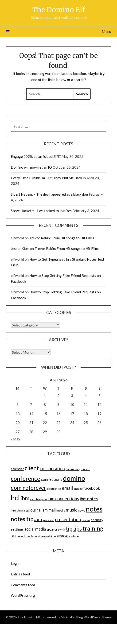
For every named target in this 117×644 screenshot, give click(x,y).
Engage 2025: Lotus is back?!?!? (36, 156)
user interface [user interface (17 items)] (27, 536)
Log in (16, 563)
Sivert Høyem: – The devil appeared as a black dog (49, 194)
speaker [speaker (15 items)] (52, 530)
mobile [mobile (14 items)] (61, 510)
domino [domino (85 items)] (74, 478)
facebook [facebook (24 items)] (92, 488)
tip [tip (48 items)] (69, 528)
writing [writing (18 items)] (62, 536)
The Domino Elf (59, 10)
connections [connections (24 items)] (52, 479)
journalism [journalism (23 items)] (39, 510)
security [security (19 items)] (97, 520)
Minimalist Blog (72, 617)
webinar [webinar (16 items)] (51, 536)
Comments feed (23, 585)
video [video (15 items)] (41, 536)
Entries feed (20, 574)
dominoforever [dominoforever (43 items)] (28, 488)
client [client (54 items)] (32, 468)
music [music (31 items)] (72, 510)
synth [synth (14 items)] (62, 530)
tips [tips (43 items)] (77, 529)
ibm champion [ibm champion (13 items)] (38, 499)
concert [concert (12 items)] (85, 469)
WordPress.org (23, 595)
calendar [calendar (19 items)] (17, 469)
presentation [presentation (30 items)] (68, 519)
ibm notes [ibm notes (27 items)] (89, 499)
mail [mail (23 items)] (52, 510)
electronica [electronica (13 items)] (54, 489)
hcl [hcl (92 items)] (15, 498)
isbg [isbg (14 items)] (26, 510)
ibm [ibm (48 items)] (25, 498)
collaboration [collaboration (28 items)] (52, 469)
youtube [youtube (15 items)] (74, 536)
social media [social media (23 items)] (35, 529)
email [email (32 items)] (67, 488)
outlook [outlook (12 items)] (38, 520)
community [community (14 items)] (73, 469)
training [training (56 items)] (93, 528)
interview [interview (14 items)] (17, 510)
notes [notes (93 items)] (94, 509)
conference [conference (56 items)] (25, 479)
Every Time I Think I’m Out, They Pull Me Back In (48, 178)
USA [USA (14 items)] (14, 536)
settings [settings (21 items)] (17, 529)
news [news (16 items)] (82, 510)
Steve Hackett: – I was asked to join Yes (41, 211)
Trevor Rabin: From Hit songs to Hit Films (62, 238)
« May (16, 439)
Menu (106, 31)
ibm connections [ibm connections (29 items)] (63, 499)
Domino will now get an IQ (31, 167)
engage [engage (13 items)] (78, 489)
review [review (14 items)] (86, 520)
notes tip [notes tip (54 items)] (22, 519)
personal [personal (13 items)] (49, 520)
